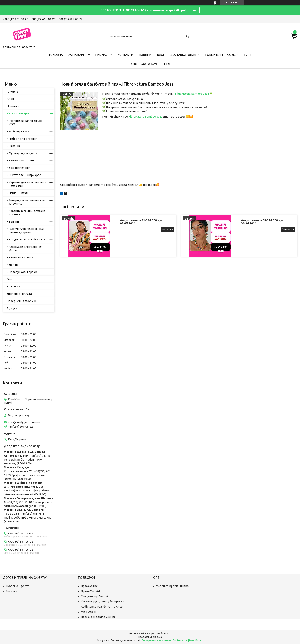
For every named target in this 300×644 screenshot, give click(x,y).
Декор (13, 265)
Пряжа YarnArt (91, 591)
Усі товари (77, 54)
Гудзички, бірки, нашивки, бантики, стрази (26, 230)
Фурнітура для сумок (23, 153)
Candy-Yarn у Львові (94, 596)
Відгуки (12, 308)
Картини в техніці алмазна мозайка (27, 213)
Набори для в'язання (23, 139)
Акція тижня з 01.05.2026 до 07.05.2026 (141, 222)
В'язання (15, 146)
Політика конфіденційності (188, 640)
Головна (56, 55)
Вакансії (11, 591)
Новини (145, 55)
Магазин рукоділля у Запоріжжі (102, 601)
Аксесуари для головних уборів (26, 248)
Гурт (248, 55)
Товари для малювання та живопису (27, 202)
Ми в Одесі (88, 612)
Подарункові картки (23, 272)
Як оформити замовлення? (150, 64)
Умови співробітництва (172, 586)
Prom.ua (169, 633)
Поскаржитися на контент (156, 640)
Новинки (13, 106)
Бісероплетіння (19, 168)
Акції (10, 99)
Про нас (101, 54)
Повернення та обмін (222, 55)
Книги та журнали (21, 257)
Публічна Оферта (17, 586)
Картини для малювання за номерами (27, 184)
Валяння (14, 222)
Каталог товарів (18, 113)
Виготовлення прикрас (25, 175)
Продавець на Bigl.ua (150, 637)
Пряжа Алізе (89, 586)
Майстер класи (19, 131)
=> (195, 10)
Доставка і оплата (185, 55)
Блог (161, 55)
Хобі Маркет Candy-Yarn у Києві (102, 606)
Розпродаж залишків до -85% (25, 122)
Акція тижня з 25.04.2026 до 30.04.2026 (262, 222)
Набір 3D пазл (18, 193)
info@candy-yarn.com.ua (24, 422)
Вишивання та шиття (23, 160)
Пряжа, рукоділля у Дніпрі (99, 617)
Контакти (125, 55)
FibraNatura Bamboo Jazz (192, 94)
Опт (9, 279)
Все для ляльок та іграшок (27, 239)
